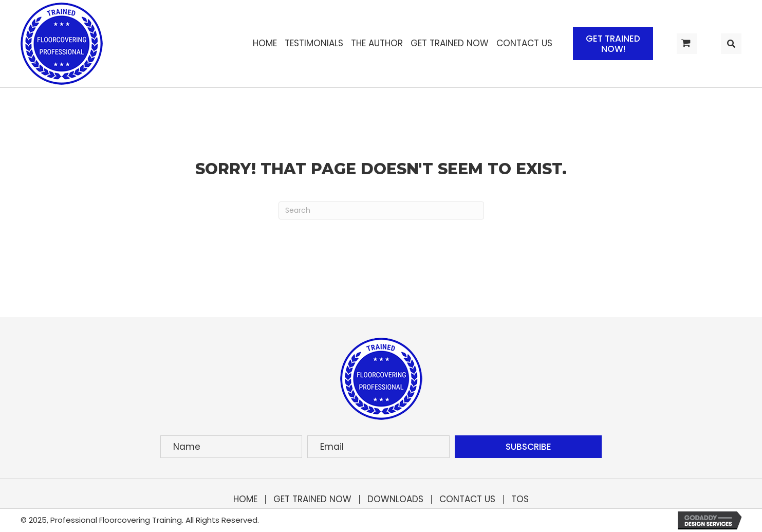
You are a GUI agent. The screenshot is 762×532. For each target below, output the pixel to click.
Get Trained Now (312, 499)
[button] (613, 44)
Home (245, 499)
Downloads (395, 499)
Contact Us (467, 499)
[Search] (381, 210)
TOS (520, 499)
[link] (265, 43)
